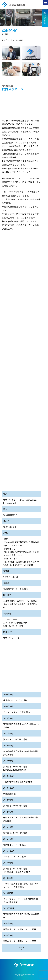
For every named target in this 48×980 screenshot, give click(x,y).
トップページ (7, 40)
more (21, 947)
